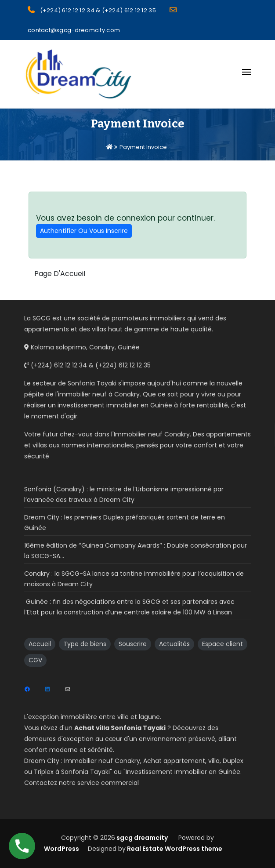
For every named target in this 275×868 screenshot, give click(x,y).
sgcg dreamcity (141, 838)
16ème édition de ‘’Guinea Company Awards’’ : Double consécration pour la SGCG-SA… (136, 551)
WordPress (62, 849)
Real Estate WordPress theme (174, 849)
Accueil (40, 644)
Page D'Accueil (60, 274)
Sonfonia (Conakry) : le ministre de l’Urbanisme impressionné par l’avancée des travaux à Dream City (124, 494)
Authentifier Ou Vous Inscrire (84, 231)
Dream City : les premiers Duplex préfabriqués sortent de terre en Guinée (125, 523)
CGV (35, 660)
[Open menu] (246, 72)
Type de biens (85, 644)
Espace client (223, 644)
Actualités (174, 644)
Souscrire (133, 644)
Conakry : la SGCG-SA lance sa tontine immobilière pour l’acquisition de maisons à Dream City (134, 579)
